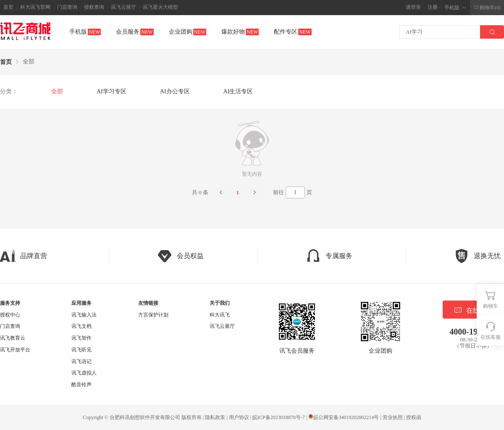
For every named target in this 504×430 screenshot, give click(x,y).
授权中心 (10, 315)
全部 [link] (29, 62)
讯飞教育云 (13, 338)
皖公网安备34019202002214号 (344, 417)
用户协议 (239, 417)
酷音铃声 (81, 385)
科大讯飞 (220, 315)
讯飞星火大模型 (160, 7)
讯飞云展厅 (123, 7)
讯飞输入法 (84, 315)
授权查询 (94, 7)
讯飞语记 (81, 361)
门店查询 (67, 7)
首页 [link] (6, 62)
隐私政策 (215, 417)
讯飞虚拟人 (84, 373)
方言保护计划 (153, 315)
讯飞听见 (81, 350)
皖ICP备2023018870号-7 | (280, 417)
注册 (433, 7)
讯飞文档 (81, 326)
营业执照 (393, 417)
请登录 (413, 7)
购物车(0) (487, 8)
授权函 (414, 417)
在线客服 (473, 310)
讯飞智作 (81, 338)
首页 (8, 7)
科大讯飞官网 (35, 7)
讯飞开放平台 (15, 350)
